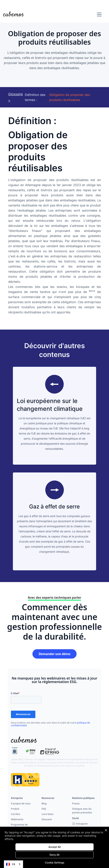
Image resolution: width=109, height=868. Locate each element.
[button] (98, 14)
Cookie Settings (55, 863)
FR (11, 864)
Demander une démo (54, 654)
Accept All (54, 847)
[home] (13, 14)
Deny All (54, 855)
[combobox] (13, 864)
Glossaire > (16, 97)
